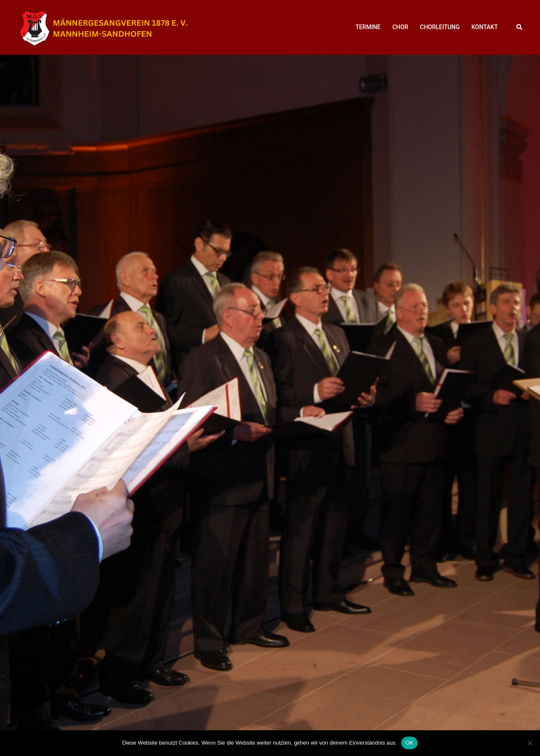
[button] (520, 27)
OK (409, 743)
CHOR (400, 27)
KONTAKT (485, 27)
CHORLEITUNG (440, 27)
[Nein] (529, 743)
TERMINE (368, 27)
